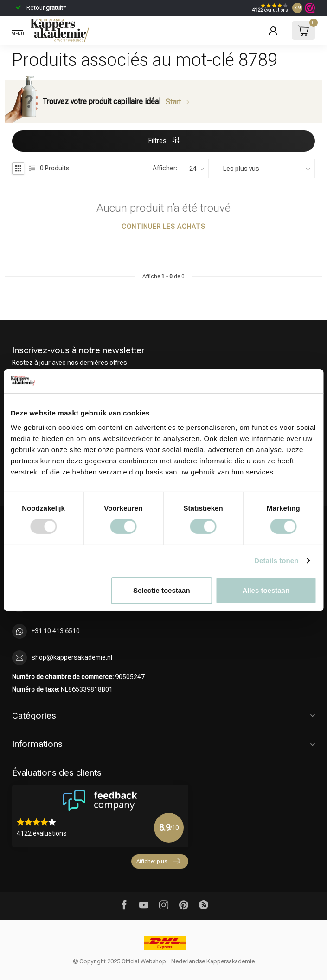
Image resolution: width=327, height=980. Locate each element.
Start (177, 102)
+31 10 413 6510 (56, 631)
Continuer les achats (163, 227)
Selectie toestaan (162, 590)
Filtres (164, 141)
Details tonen (276, 561)
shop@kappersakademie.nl (72, 657)
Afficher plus (158, 861)
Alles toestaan (266, 590)
